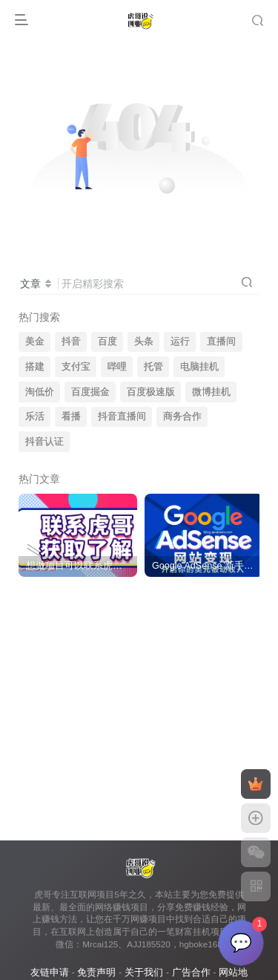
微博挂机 (211, 392)
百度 (107, 342)
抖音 (71, 342)
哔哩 (117, 367)
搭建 (35, 367)
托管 (153, 367)
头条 (144, 342)
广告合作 (191, 972)
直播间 (221, 342)
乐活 (35, 416)
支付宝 (76, 367)
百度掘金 (90, 392)
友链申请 (50, 972)
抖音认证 (44, 442)
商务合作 (182, 416)
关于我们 (144, 972)
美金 (35, 342)
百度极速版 (151, 392)
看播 (71, 416)
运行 (180, 342)
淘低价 (40, 392)
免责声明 (96, 972)
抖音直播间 (122, 416)
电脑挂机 (199, 367)
